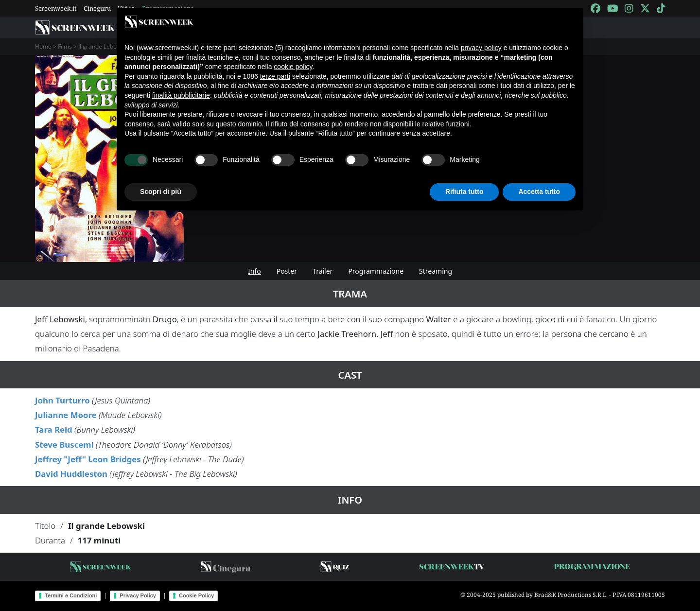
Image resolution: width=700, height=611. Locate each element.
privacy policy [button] (481, 48)
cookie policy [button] (293, 67)
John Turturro (62, 400)
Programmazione (376, 271)
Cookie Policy (196, 595)
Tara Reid (54, 429)
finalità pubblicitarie (181, 95)
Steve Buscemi (64, 445)
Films (65, 46)
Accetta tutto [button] (539, 192)
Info (254, 271)
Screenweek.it (56, 8)
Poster (287, 271)
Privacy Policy (138, 595)
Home (43, 46)
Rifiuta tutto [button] (464, 192)
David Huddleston (71, 474)
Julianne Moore (66, 415)
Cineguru (97, 8)
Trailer (323, 271)
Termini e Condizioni (71, 595)
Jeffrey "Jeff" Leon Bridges (88, 459)
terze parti (275, 76)
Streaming (436, 271)
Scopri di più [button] (161, 192)
